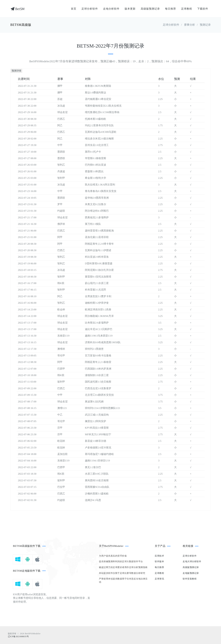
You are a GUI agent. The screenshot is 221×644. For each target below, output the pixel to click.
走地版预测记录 (191, 573)
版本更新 (130, 9)
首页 (74, 9)
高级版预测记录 (150, 9)
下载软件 (203, 9)
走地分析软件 (111, 9)
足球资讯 (159, 579)
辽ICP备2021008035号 (18, 636)
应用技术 (159, 556)
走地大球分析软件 (192, 561)
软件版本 (159, 561)
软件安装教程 (190, 579)
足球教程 (187, 9)
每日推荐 (171, 9)
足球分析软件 (90, 9)
